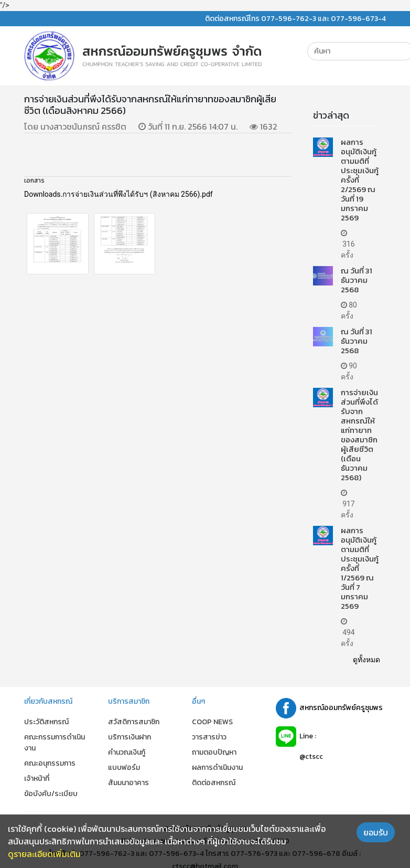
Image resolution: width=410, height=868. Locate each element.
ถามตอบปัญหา (214, 752)
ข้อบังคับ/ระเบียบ (51, 794)
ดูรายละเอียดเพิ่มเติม (44, 854)
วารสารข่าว (209, 737)
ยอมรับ (376, 832)
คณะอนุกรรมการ (50, 763)
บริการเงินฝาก (130, 737)
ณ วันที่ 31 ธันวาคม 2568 (357, 280)
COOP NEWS (212, 722)
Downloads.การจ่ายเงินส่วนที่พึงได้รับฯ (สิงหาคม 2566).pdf (118, 194)
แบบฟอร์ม (124, 768)
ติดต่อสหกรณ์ (214, 783)
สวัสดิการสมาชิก (134, 722)
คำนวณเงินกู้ (127, 752)
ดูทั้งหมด (366, 660)
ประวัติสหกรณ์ (46, 722)
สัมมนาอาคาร (128, 783)
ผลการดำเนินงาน (217, 768)
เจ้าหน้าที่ (37, 779)
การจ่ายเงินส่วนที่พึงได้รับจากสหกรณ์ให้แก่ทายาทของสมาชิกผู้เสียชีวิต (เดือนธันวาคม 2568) (359, 435)
